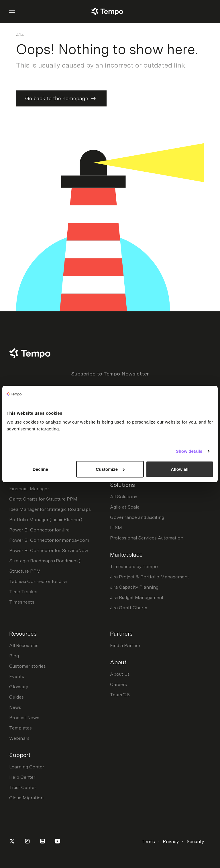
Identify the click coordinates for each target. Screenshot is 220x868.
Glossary (19, 687)
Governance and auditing (137, 517)
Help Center (22, 777)
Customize (110, 469)
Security (195, 842)
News (15, 707)
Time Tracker (23, 592)
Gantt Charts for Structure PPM (43, 499)
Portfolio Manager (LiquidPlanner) (46, 520)
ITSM (116, 528)
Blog (14, 656)
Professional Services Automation (147, 538)
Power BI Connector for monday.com (49, 540)
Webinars (19, 738)
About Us (120, 674)
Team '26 (120, 695)
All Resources (24, 645)
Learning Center (27, 767)
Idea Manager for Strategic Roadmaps (50, 509)
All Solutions (124, 497)
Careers (118, 684)
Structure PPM (25, 571)
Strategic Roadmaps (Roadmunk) (45, 561)
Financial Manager (29, 489)
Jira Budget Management (137, 597)
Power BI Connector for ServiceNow (49, 550)
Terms (148, 842)
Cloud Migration (26, 798)
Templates (20, 728)
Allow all (180, 469)
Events (17, 676)
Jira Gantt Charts (129, 608)
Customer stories (27, 666)
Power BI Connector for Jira (39, 530)
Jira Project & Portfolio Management (150, 577)
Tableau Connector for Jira (38, 581)
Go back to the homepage (61, 98)
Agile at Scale (125, 507)
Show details (189, 451)
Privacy (171, 842)
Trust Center (23, 787)
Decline (40, 469)
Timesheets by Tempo (134, 567)
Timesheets (22, 602)
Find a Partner (125, 645)
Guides (16, 697)
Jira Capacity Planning (134, 587)
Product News (24, 718)
